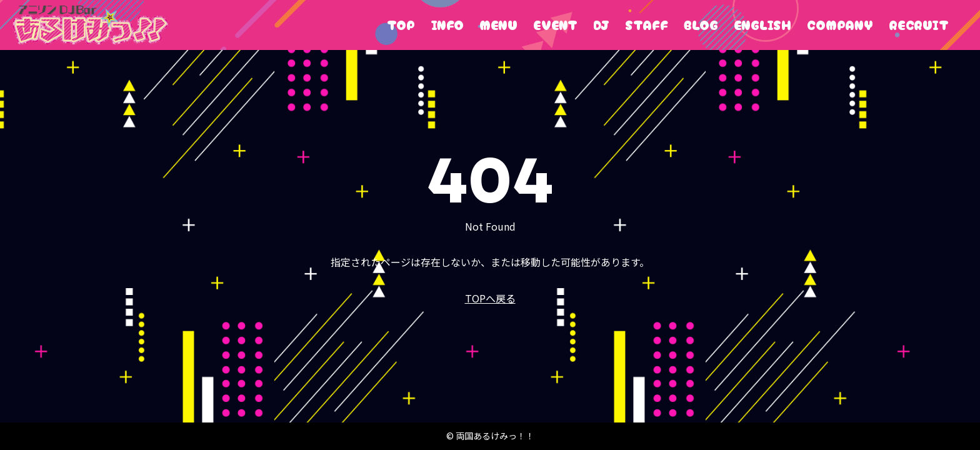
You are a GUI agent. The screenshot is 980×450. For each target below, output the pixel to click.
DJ (601, 25)
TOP (401, 25)
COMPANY (840, 25)
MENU (498, 25)
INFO (447, 25)
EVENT (555, 25)
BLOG (701, 25)
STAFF (647, 25)
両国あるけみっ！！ (90, 25)
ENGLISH (762, 25)
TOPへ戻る (490, 298)
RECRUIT (919, 25)
